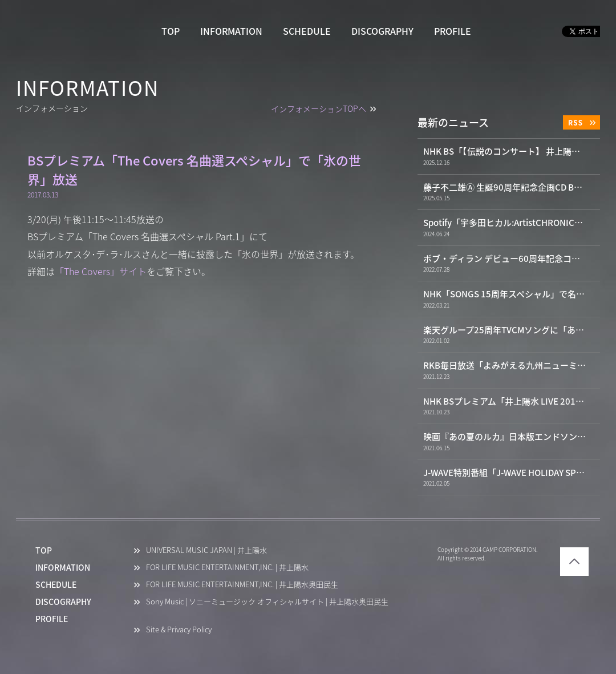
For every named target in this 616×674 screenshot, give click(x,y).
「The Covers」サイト (101, 272)
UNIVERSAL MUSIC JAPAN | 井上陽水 (206, 550)
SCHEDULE (307, 31)
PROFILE (453, 31)
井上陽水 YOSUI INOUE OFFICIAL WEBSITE (70, 32)
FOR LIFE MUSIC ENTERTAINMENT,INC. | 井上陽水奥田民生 (242, 585)
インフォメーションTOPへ (319, 109)
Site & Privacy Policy (179, 630)
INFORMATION (231, 31)
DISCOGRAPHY (382, 31)
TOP (171, 31)
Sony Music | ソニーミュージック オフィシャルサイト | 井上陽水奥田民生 (267, 602)
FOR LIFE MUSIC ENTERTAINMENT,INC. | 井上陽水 (227, 568)
